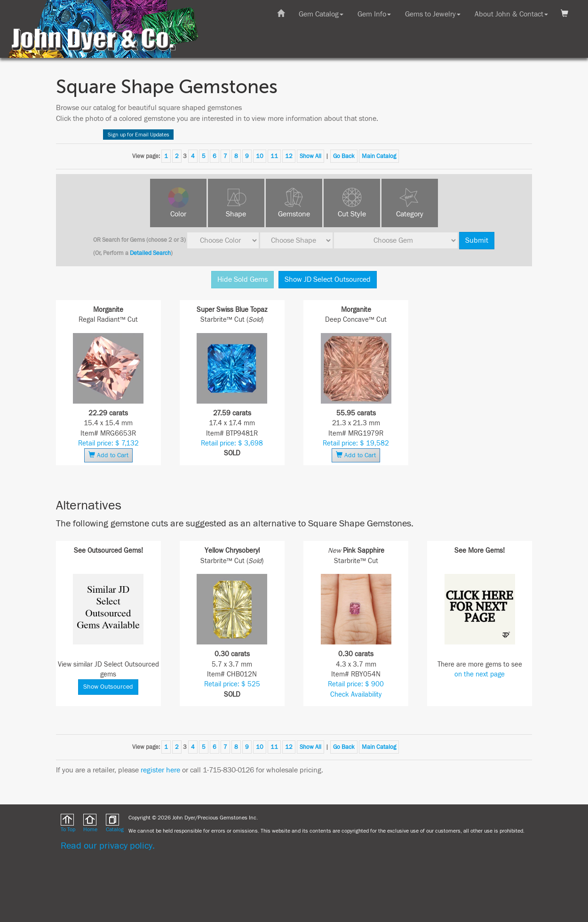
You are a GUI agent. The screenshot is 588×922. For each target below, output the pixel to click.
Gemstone (294, 214)
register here (160, 770)
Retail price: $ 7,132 (108, 443)
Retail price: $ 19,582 (356, 443)
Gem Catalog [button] (321, 14)
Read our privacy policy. (108, 846)
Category (410, 214)
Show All (310, 156)
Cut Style (352, 214)
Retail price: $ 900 (356, 684)
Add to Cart (108, 455)
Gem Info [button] (374, 14)
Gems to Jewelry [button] (433, 14)
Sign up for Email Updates (139, 135)
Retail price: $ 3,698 (232, 443)
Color (178, 214)
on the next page (480, 674)
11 (274, 156)
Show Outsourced (108, 687)
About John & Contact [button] (511, 14)
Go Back (344, 156)
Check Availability (356, 695)
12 (289, 156)
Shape (236, 214)
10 (260, 156)
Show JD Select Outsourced (328, 279)
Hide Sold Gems (242, 279)
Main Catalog (379, 156)
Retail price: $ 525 (232, 684)
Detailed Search (150, 253)
